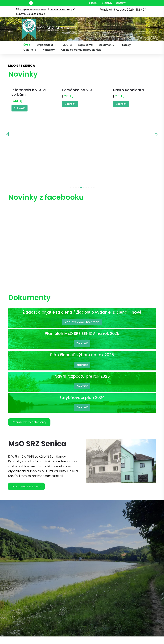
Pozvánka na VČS (78, 90)
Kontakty (121, 3)
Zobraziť (19, 108)
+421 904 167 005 (60, 10)
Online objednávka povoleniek (81, 50)
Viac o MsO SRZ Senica (31, 436)
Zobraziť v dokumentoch (82, 267)
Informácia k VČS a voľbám (29, 92)
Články (18, 101)
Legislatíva (85, 45)
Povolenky (107, 3)
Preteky (126, 45)
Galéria (28, 50)
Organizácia (45, 45)
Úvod (27, 45)
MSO (65, 45)
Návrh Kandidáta (128, 90)
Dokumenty (107, 45)
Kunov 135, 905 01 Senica (31, 14)
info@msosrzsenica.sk (33, 10)
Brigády (93, 3)
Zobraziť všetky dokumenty (35, 369)
